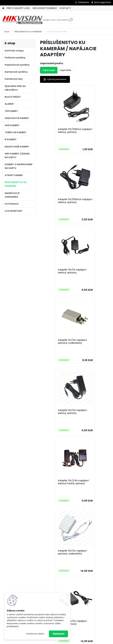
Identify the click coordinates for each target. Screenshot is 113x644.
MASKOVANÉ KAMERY (17, 147)
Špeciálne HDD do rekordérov (15, 88)
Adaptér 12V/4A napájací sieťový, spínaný (53, 496)
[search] (71, 21)
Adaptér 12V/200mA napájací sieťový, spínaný (55, 132)
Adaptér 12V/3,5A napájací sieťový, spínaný (53, 423)
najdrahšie (65, 70)
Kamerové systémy (16, 72)
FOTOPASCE (12, 204)
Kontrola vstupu (14, 51)
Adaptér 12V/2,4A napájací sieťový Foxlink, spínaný (93, 278)
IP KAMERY (11, 139)
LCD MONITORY (14, 211)
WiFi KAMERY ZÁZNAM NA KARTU (17, 155)
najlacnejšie (49, 70)
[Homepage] (3, 8)
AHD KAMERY (12, 125)
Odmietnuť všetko (35, 634)
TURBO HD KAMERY (16, 132)
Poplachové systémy (17, 65)
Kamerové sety (14, 79)
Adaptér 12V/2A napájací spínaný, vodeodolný (89, 205)
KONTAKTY (65, 8)
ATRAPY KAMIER (14, 175)
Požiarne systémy (15, 58)
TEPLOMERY (11, 111)
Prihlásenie (84, 2)
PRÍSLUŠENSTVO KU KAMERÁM (28, 32)
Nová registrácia (102, 2)
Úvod (7, 32)
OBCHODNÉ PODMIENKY (45, 8)
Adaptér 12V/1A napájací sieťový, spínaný (58, 204)
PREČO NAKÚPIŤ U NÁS (18, 8)
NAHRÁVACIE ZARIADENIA (12, 195)
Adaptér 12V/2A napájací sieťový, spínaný (53, 278)
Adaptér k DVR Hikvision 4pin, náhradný (75, 567)
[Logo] (22, 20)
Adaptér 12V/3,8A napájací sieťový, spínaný (89, 423)
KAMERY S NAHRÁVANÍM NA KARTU (18, 166)
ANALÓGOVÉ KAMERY (17, 118)
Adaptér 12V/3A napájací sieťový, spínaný (89, 350)
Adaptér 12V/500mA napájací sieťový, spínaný (90, 132)
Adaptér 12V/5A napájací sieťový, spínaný (89, 496)
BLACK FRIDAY (13, 97)
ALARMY (9, 104)
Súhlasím (58, 634)
